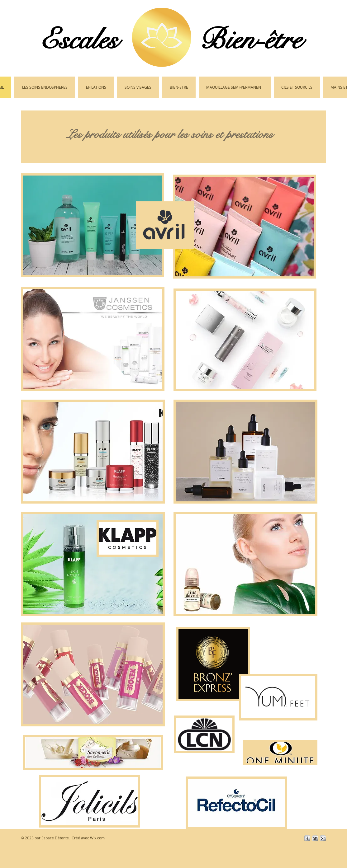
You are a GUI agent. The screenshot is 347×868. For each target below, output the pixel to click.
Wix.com (97, 838)
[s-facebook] (307, 838)
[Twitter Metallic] (315, 838)
